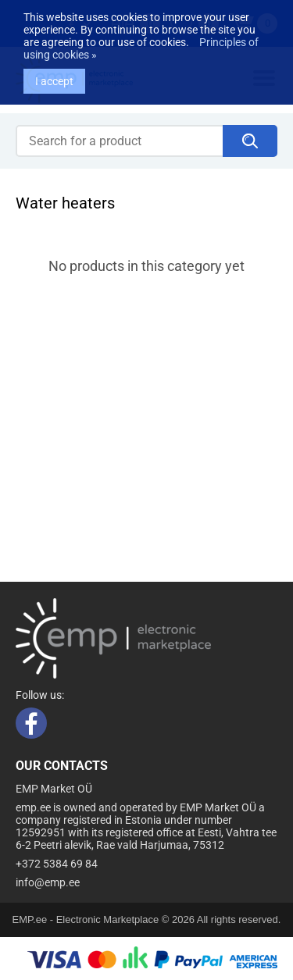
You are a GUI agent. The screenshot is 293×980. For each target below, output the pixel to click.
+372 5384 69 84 (57, 864)
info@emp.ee (48, 882)
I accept (54, 73)
